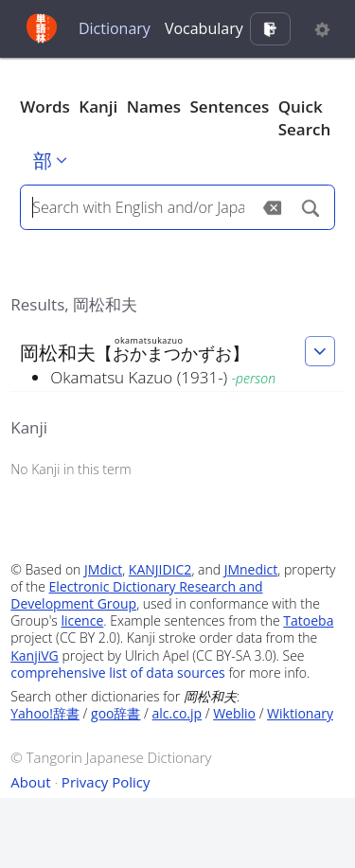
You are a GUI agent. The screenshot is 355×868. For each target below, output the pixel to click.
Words (45, 106)
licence (82, 620)
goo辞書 (115, 713)
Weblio (234, 713)
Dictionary (115, 28)
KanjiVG (35, 655)
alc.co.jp (177, 713)
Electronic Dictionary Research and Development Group (136, 595)
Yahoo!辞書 (45, 713)
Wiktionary (300, 713)
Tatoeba (308, 620)
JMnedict (251, 569)
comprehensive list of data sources (118, 673)
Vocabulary (204, 28)
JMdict (103, 569)
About (30, 782)
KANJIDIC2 (160, 569)
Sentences (230, 106)
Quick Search (305, 118)
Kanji (98, 106)
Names (154, 106)
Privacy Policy (106, 782)
